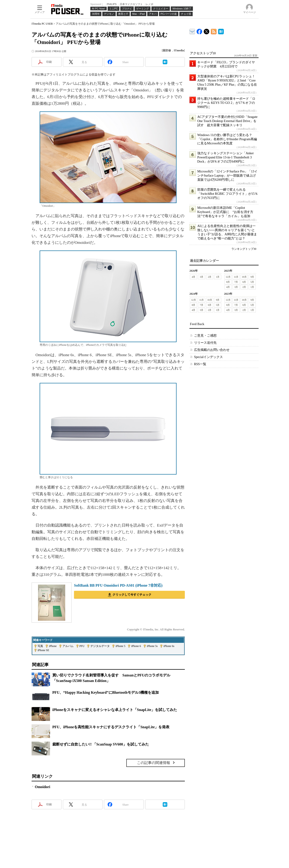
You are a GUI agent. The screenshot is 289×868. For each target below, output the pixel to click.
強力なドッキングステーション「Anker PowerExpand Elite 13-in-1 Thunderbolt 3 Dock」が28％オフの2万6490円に (226, 157)
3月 (202, 277)
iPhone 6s (169, 646)
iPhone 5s (152, 646)
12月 (228, 277)
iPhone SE (43, 650)
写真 (40, 646)
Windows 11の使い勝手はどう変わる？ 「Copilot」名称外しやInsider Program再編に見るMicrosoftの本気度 (227, 139)
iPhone (53, 646)
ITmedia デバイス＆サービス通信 (192, 31)
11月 (236, 277)
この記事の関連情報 (153, 763)
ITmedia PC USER (42, 24)
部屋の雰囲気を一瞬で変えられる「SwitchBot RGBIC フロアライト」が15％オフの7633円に (228, 194)
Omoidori (43, 787)
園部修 (167, 50)
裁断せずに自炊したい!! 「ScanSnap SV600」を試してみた (101, 744)
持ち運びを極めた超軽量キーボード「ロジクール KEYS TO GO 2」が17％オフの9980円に (226, 103)
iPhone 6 (136, 646)
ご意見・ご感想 (205, 336)
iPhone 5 (120, 646)
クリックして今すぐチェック (132, 595)
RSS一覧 (200, 364)
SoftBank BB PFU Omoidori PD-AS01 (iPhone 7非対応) (118, 585)
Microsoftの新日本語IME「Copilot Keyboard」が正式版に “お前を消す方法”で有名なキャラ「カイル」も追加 (225, 212)
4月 (193, 277)
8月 (228, 282)
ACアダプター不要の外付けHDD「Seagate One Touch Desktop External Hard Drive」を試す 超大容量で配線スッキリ (227, 121)
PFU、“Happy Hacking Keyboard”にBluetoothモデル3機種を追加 (106, 692)
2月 (210, 277)
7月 (236, 282)
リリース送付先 (205, 343)
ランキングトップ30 (244, 249)
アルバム (68, 646)
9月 (252, 277)
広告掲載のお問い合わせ (212, 350)
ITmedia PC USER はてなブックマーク (221, 31)
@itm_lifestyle (207, 31)
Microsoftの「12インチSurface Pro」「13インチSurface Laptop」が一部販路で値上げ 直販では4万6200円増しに (228, 176)
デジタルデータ (100, 646)
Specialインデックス (208, 357)
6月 (244, 282)
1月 (218, 277)
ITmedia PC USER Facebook (199, 31)
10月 (244, 277)
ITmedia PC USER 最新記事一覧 (214, 31)
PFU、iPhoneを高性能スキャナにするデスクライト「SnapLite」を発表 (111, 727)
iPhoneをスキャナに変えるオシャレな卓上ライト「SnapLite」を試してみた (115, 710)
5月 (252, 282)
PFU (82, 646)
